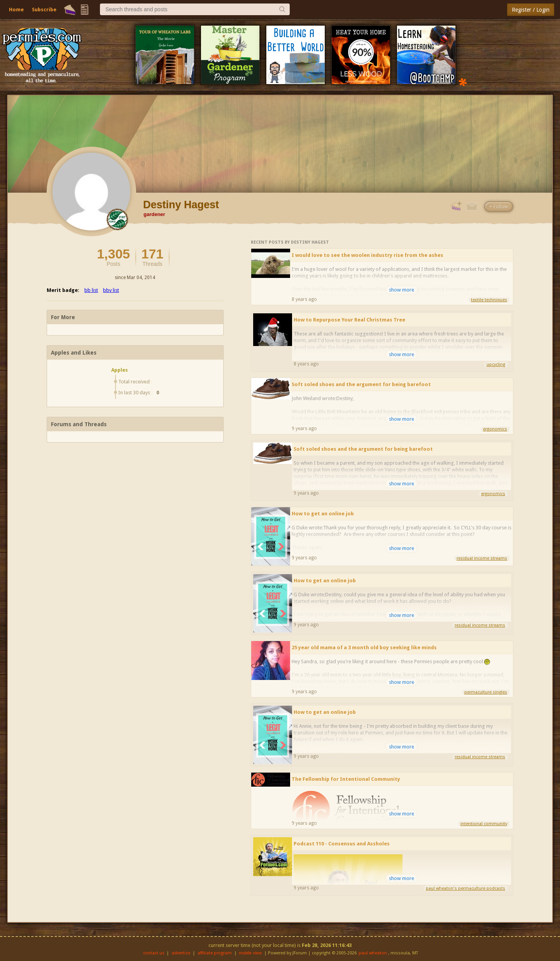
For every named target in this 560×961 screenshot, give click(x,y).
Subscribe (44, 10)
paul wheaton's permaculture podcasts (465, 888)
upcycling (496, 365)
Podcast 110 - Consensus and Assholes (342, 844)
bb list (91, 290)
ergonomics (495, 429)
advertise (181, 953)
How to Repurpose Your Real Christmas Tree (349, 320)
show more (402, 290)
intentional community (484, 824)
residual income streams (482, 558)
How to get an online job (323, 514)
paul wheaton (373, 953)
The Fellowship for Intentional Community (346, 779)
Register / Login (531, 10)
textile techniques (489, 300)
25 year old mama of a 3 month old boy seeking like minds (364, 647)
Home (16, 10)
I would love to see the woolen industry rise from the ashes (367, 255)
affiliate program (215, 953)
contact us (154, 953)
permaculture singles (486, 692)
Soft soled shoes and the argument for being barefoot (361, 384)
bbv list (111, 290)
